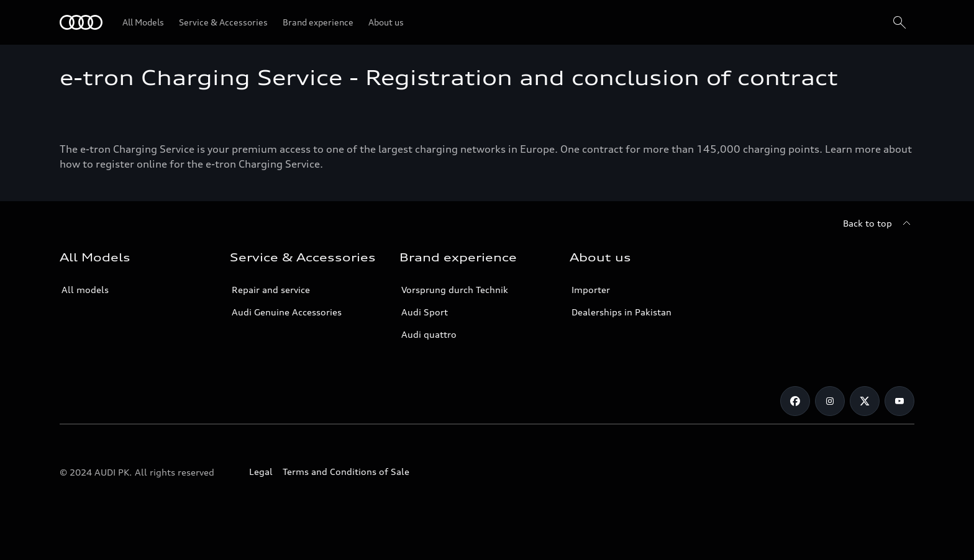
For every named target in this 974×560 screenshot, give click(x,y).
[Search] (899, 22)
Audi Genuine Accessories (287, 312)
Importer (591, 290)
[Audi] (81, 22)
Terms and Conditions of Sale (346, 472)
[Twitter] (865, 401)
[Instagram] (830, 401)
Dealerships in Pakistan (621, 312)
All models (85, 290)
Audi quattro (429, 334)
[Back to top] (879, 224)
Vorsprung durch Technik (455, 290)
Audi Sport (425, 312)
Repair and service (271, 290)
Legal (261, 472)
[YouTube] (899, 401)
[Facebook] (795, 401)
